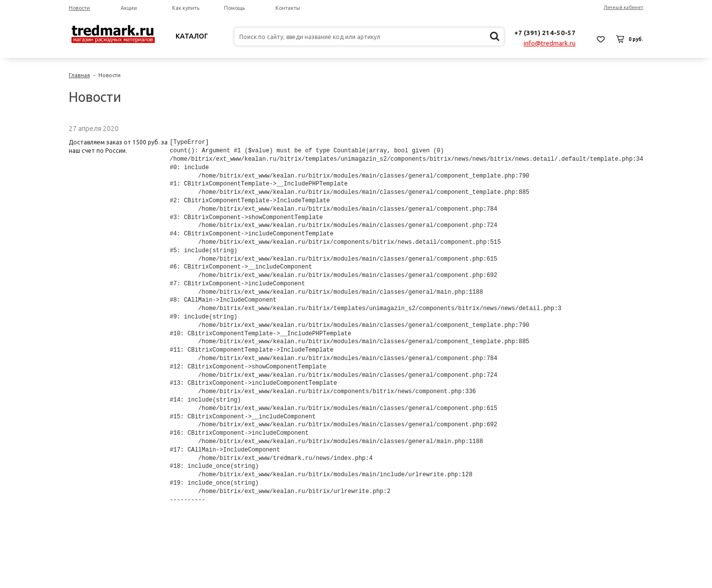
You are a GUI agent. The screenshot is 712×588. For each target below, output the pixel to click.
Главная (79, 75)
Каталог (192, 36)
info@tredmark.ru (550, 43)
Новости (110, 75)
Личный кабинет (623, 7)
